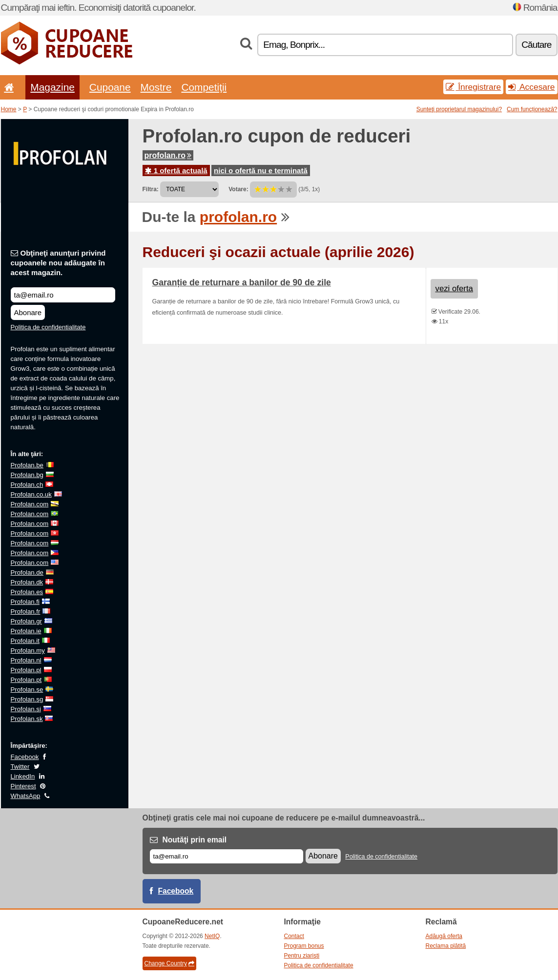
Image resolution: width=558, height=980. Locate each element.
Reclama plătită (446, 946)
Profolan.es (27, 592)
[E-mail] (227, 856)
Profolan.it (25, 641)
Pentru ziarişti (302, 956)
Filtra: (151, 189)
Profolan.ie (26, 631)
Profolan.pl (26, 670)
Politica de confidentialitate (48, 327)
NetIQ (212, 936)
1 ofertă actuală (176, 170)
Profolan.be (27, 465)
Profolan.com (30, 504)
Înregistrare (473, 87)
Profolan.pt (26, 680)
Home (9, 109)
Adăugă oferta (444, 936)
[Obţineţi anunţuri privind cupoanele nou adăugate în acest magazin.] (63, 295)
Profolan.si (26, 709)
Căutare (536, 45)
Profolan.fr (26, 611)
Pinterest (23, 786)
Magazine (52, 87)
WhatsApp (26, 796)
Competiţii (204, 87)
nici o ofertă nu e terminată (261, 170)
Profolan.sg (27, 699)
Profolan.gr (27, 621)
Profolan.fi (25, 602)
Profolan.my (28, 650)
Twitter (20, 767)
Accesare (531, 87)
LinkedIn (23, 776)
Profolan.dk (27, 582)
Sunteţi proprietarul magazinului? (459, 109)
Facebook (25, 757)
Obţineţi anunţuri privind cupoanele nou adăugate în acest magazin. (58, 263)
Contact (294, 936)
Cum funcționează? (532, 109)
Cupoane (110, 87)
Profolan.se (27, 690)
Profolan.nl (26, 660)
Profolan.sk (27, 719)
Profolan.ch (27, 485)
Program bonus (304, 946)
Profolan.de (27, 572)
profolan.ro (168, 155)
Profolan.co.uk (31, 494)
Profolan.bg (27, 475)
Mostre (156, 87)
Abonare (28, 312)
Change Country (169, 963)
